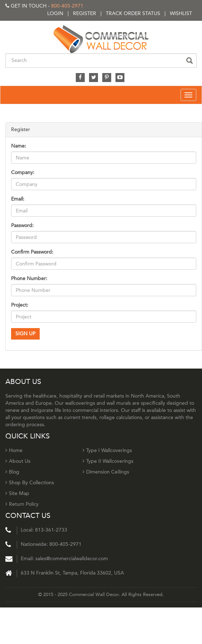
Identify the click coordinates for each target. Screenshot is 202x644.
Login (55, 13)
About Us (18, 461)
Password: (22, 225)
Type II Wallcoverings (108, 461)
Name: (19, 146)
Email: (18, 199)
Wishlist (181, 13)
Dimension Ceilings (106, 472)
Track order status (133, 13)
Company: (23, 172)
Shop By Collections (30, 483)
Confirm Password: (32, 252)
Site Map (17, 493)
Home (14, 450)
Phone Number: (29, 278)
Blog (12, 472)
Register (85, 13)
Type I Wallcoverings (107, 450)
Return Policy (22, 504)
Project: (20, 305)
